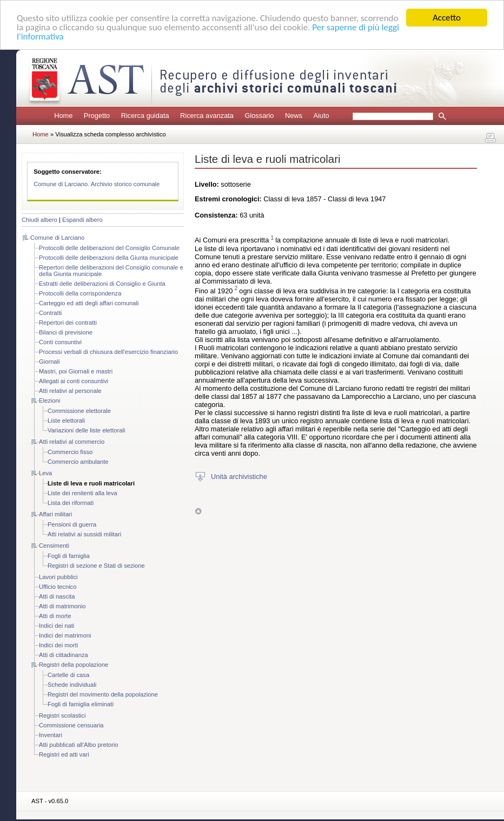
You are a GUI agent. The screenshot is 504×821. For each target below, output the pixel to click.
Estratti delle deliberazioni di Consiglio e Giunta (102, 284)
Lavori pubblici (58, 577)
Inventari (51, 735)
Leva (45, 473)
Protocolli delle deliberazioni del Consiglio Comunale (109, 248)
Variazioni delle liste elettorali (86, 430)
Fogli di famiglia (69, 556)
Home (63, 116)
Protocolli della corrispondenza (80, 293)
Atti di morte (55, 616)
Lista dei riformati (71, 503)
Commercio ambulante (78, 462)
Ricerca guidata (145, 116)
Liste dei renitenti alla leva (82, 493)
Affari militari (55, 514)
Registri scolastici (62, 715)
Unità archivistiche (239, 477)
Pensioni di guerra (72, 524)
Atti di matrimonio (62, 606)
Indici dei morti (58, 645)
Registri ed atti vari (64, 754)
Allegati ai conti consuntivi (74, 381)
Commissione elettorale (79, 411)
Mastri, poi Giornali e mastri (76, 371)
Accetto (447, 18)
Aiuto (321, 116)
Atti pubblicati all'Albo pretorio (78, 745)
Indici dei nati (57, 626)
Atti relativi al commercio (72, 442)
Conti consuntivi (60, 342)
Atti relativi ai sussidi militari (84, 534)
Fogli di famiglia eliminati (81, 704)
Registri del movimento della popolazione (103, 694)
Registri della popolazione (74, 665)
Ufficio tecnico (58, 587)
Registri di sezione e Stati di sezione (96, 566)
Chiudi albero (39, 220)
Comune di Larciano (57, 238)
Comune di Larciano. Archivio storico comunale (97, 184)
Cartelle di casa (68, 675)
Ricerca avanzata (207, 116)
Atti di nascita (57, 596)
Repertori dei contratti (68, 323)
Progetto (97, 116)
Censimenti (54, 546)
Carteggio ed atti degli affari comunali (89, 303)
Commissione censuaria (71, 725)
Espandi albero (82, 220)
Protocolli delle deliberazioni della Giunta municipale (109, 258)
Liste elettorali (66, 421)
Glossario (259, 116)
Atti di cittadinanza (64, 655)
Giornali (49, 362)
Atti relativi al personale (70, 391)
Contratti (50, 313)
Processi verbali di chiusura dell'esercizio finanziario (108, 352)
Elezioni (49, 400)
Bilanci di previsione (66, 332)
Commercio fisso (70, 452)
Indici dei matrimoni (65, 635)
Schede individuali (72, 685)
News (294, 116)
